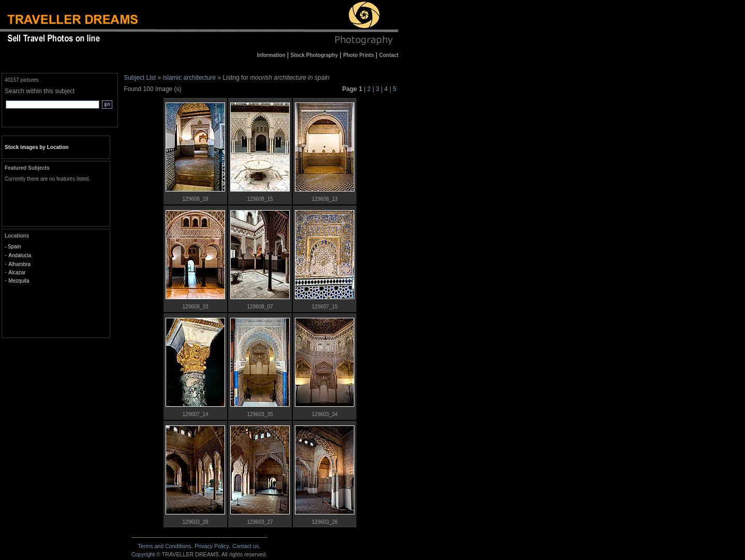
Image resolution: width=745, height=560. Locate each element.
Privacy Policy (212, 546)
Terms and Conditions (164, 546)
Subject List (140, 78)
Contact (245, 546)
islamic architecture (190, 78)
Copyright (143, 554)
